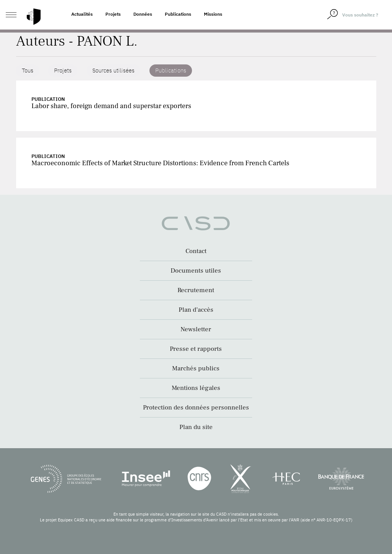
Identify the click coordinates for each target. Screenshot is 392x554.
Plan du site (196, 427)
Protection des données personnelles (196, 408)
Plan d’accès (196, 310)
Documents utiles (196, 271)
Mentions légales (196, 388)
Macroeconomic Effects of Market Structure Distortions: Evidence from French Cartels (160, 163)
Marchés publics (196, 368)
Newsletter (196, 329)
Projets (113, 14)
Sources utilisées (113, 70)
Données (143, 14)
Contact (196, 251)
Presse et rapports (196, 349)
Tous (28, 70)
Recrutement (196, 290)
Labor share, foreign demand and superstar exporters (111, 106)
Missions (213, 14)
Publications (178, 14)
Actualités (82, 14)
